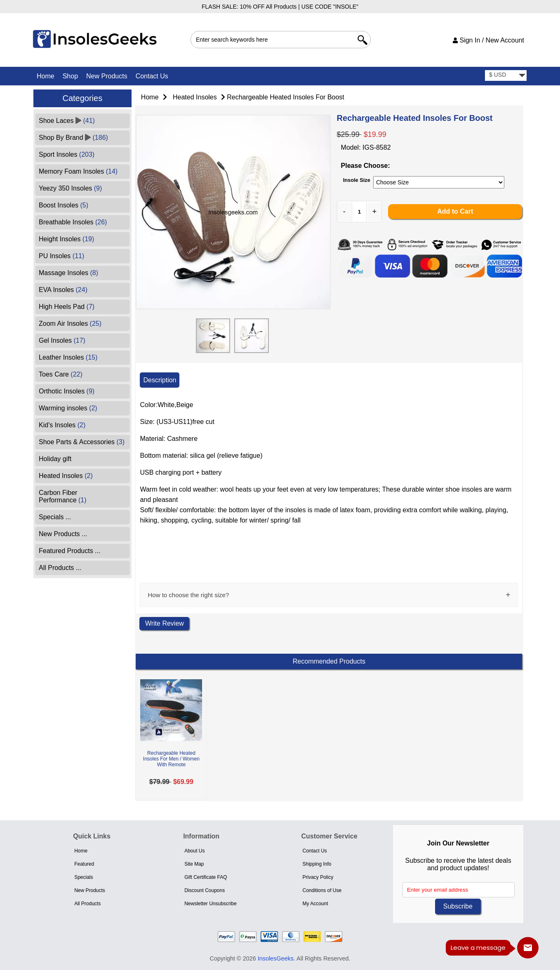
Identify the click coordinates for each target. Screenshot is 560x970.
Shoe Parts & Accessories (82, 442)
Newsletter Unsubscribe (211, 904)
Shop (70, 76)
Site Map (194, 864)
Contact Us (152, 76)
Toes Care (61, 374)
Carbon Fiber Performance (63, 496)
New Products (107, 76)
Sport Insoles (67, 154)
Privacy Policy (318, 877)
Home (46, 76)
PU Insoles (61, 256)
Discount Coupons (205, 890)
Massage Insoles (68, 273)
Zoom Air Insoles (70, 324)
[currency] (506, 76)
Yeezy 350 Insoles (70, 188)
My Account (315, 904)
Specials (84, 877)
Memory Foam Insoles (78, 171)
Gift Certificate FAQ (206, 877)
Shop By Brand (73, 138)
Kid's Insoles (62, 425)
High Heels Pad (67, 307)
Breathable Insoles (73, 222)
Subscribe (458, 906)
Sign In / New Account (488, 40)
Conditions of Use (322, 890)
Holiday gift (55, 459)
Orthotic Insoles (67, 391)
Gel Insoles (62, 340)
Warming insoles (68, 408)
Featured (84, 864)
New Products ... (63, 534)
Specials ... (55, 517)
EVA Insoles (63, 290)
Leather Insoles (68, 357)
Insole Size (357, 180)
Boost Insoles (64, 205)
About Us (194, 851)
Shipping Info (317, 864)
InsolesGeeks (276, 958)
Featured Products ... (69, 551)
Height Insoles (66, 239)
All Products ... (60, 568)
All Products (87, 904)
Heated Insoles (195, 97)
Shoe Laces (67, 121)
